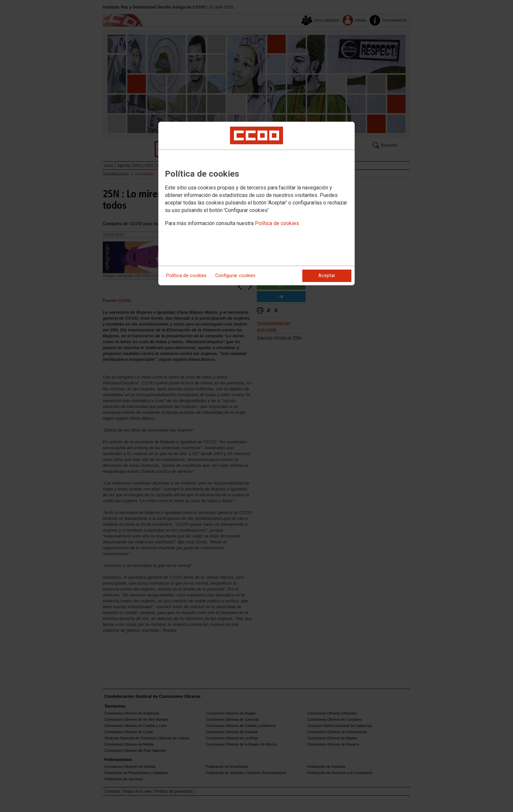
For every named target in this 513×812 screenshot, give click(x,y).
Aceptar (327, 276)
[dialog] (256, 203)
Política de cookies (277, 223)
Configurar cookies (235, 276)
